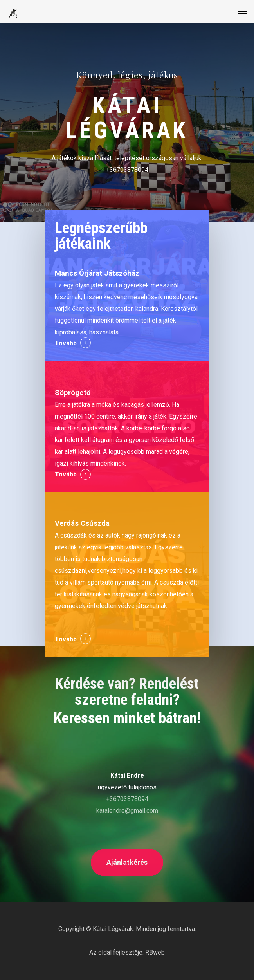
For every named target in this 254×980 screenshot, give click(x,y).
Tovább (66, 343)
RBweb (155, 952)
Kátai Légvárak (113, 929)
